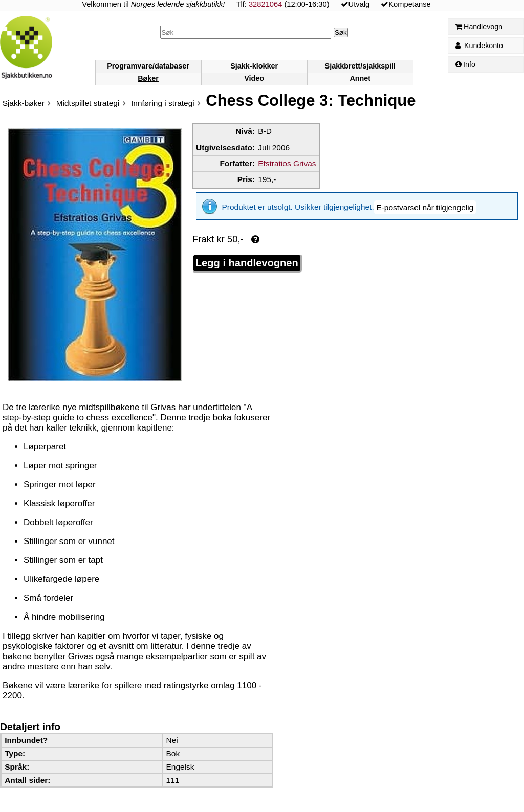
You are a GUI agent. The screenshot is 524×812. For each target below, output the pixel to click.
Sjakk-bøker (24, 103)
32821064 (265, 4)
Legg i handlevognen (247, 256)
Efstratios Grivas (287, 163)
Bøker (148, 78)
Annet (360, 78)
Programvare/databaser (148, 66)
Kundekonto (479, 46)
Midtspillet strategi (88, 103)
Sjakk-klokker (254, 66)
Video (254, 78)
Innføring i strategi (163, 103)
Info (465, 64)
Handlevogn (479, 27)
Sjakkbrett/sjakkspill (360, 66)
